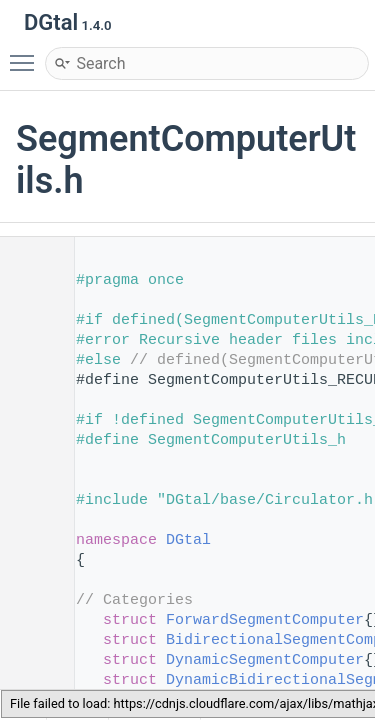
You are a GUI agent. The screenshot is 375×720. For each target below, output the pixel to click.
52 (29, 620)
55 (29, 680)
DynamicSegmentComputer (265, 660)
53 (29, 640)
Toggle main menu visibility (27, 54)
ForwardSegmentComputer (265, 620)
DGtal (188, 540)
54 (29, 660)
